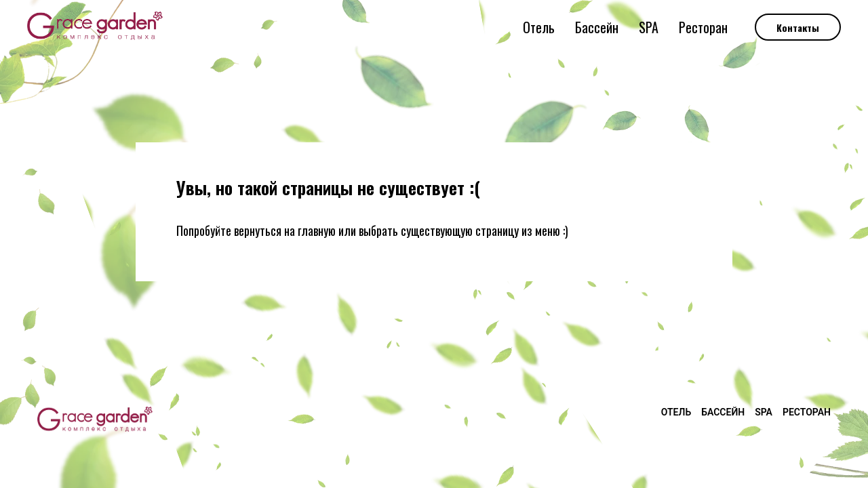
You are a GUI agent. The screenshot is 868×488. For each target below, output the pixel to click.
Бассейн (597, 27)
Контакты (798, 27)
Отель (539, 27)
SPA (649, 27)
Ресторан (703, 27)
